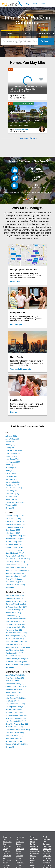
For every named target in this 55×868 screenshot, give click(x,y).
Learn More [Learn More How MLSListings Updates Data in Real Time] (15, 282)
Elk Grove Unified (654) (14, 610)
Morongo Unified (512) (14, 630)
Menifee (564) (11, 465)
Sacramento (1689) (13, 482)
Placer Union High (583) (15, 639)
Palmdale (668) (11, 476)
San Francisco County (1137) (17, 565)
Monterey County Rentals (19, 858)
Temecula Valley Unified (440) (17, 659)
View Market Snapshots (21, 369)
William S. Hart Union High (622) (18, 664)
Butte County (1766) (13, 519)
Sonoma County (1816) (14, 582)
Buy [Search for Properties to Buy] (10, 34)
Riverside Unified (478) (14, 644)
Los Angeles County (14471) (16, 536)
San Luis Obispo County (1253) (17, 570)
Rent (43, 4)
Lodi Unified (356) (12, 701)
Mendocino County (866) (15, 539)
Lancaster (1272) (12, 456)
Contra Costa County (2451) (16, 524)
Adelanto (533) (11, 436)
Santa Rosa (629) (12, 494)
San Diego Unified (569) (15, 733)
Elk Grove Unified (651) (14, 689)
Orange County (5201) (14, 547)
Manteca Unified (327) (14, 710)
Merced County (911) (14, 542)
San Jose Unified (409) (14, 653)
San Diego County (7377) (15, 562)
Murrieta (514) (11, 468)
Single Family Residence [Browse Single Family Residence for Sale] (34, 844)
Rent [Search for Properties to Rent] (27, 34)
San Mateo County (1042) (15, 573)
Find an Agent (16, 325)
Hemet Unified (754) (13, 613)
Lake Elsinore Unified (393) (16, 618)
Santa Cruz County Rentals (20, 851)
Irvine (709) (10, 448)
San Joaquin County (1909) (16, 567)
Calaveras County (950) (15, 521)
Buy (27, 4)
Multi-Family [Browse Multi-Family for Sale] (35, 853)
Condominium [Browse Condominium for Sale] (35, 851)
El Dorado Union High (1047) (17, 607)
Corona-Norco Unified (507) (16, 601)
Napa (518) (10, 471)
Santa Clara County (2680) (16, 576)
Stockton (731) (11, 496)
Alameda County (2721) (15, 516)
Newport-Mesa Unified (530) (16, 633)
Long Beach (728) (12, 459)
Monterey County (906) (14, 544)
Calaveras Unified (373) (15, 681)
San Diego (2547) (12, 485)
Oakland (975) (11, 473)
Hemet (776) (10, 445)
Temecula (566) (11, 499)
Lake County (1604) (13, 533)
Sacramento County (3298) (16, 556)
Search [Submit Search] (46, 41)
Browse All (10, 508)
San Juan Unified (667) (14, 738)
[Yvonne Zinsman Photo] (42, 128)
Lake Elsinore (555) (13, 453)
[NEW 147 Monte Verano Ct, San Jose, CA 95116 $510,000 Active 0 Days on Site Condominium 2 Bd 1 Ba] (27, 81)
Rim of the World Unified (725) (17, 641)
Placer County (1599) (14, 550)
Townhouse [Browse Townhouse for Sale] (34, 849)
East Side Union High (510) (16, 604)
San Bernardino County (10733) (18, 559)
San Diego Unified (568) (15, 650)
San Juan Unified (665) (14, 656)
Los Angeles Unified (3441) (16, 624)
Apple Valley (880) (12, 439)
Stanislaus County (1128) (15, 585)
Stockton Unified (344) (14, 741)
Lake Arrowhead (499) (14, 450)
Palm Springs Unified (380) (16, 636)
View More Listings (27, 138)
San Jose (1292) (12, 491)
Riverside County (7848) (15, 553)
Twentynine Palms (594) (15, 502)
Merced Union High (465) (15, 627)
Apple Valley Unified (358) (15, 675)
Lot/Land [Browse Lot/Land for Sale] (33, 856)
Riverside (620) (11, 479)
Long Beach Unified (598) (15, 621)
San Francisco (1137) (14, 488)
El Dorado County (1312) (15, 527)
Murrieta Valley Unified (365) (16, 715)
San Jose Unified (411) (14, 735)
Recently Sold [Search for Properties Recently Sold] (47, 34)
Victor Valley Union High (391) (17, 662)
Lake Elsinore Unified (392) (16, 698)
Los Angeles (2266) (13, 462)
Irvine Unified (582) (13, 616)
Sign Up (14, 412)
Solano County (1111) (14, 579)
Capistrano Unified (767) (15, 598)
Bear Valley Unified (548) (15, 595)
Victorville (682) (11, 505)
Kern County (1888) (13, 530)
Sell (35, 4)
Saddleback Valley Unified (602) (18, 647)
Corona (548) (11, 442)
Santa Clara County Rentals (20, 844)
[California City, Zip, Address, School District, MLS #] (20, 42)
